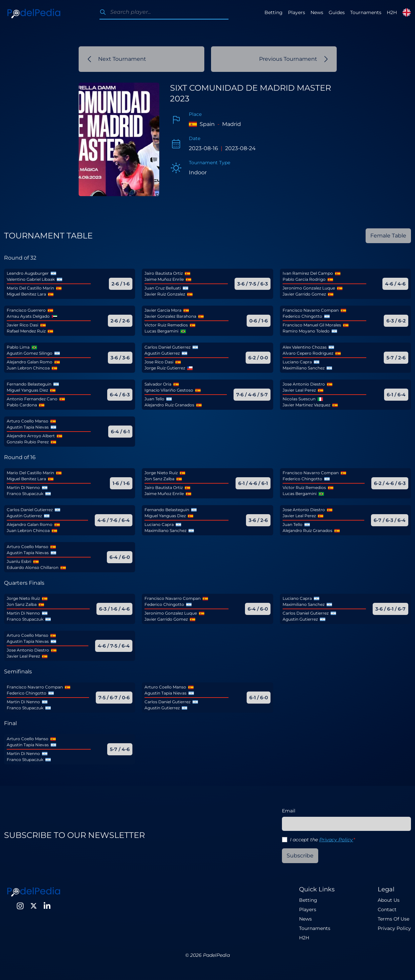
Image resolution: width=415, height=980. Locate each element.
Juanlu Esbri (19, 561)
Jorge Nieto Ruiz (161, 473)
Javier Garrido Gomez (304, 294)
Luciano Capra (297, 362)
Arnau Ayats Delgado (28, 316)
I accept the (322, 840)
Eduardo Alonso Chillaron (33, 567)
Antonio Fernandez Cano (32, 399)
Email (289, 811)
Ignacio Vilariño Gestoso (169, 390)
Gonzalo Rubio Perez (28, 442)
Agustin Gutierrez (162, 353)
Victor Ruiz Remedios (166, 325)
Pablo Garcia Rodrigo (304, 279)
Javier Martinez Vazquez (306, 405)
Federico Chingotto (302, 316)
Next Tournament (117, 59)
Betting (274, 12)
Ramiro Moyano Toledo (306, 331)
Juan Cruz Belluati (163, 288)
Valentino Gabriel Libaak (31, 279)
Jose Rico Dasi (159, 362)
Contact (387, 909)
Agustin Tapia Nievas (28, 427)
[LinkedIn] (47, 906)
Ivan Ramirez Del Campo (308, 273)
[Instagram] (20, 906)
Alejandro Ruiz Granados (169, 405)
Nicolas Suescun (299, 399)
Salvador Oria (158, 384)
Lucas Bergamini (161, 331)
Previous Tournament (294, 59)
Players (297, 12)
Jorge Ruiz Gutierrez (165, 368)
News (317, 12)
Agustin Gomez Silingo (30, 353)
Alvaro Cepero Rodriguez (308, 353)
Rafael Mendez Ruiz (26, 331)
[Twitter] (34, 906)
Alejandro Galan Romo (30, 362)
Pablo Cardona (22, 405)
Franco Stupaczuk (25, 494)
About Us (389, 900)
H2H (392, 12)
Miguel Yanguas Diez (27, 390)
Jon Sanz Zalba (159, 479)
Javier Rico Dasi (23, 325)
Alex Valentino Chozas (305, 347)
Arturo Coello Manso (28, 421)
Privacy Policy (336, 840)
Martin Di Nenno (23, 487)
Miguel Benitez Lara (26, 294)
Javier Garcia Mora (163, 310)
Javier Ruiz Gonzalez (165, 294)
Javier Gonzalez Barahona (170, 316)
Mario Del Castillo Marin (30, 288)
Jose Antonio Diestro (304, 384)
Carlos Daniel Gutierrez (168, 347)
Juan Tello (154, 399)
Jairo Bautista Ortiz (164, 273)
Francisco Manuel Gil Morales (312, 325)
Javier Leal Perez (299, 390)
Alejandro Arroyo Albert (31, 436)
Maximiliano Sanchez (304, 368)
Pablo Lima (18, 347)
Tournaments (366, 12)
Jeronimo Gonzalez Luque (309, 288)
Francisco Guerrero (26, 310)
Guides (337, 12)
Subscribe (300, 856)
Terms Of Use (393, 919)
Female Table (388, 236)
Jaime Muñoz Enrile (164, 279)
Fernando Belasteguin (29, 384)
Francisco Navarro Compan (311, 310)
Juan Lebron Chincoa (28, 368)
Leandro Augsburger (28, 273)
